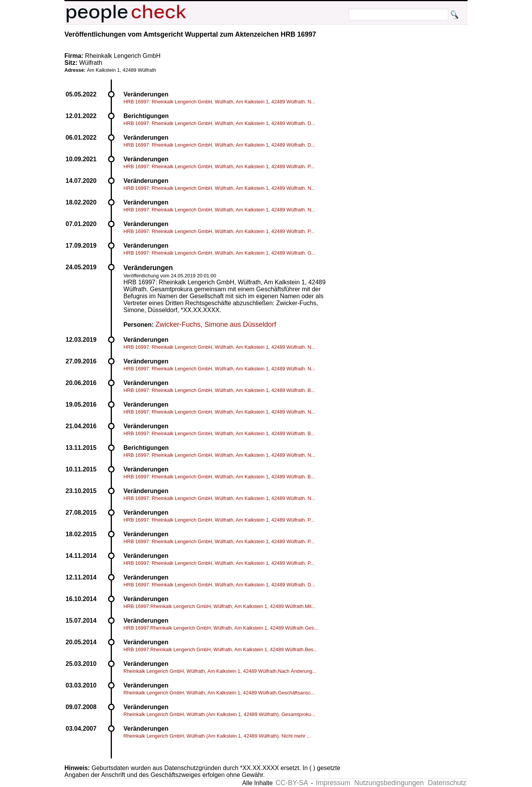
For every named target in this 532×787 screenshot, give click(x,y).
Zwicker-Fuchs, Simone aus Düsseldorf (216, 324)
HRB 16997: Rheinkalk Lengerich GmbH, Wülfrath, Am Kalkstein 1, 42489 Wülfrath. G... (220, 253)
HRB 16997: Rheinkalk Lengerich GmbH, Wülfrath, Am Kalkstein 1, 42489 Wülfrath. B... (219, 390)
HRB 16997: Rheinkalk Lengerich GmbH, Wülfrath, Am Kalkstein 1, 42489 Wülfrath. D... (219, 123)
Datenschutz (447, 783)
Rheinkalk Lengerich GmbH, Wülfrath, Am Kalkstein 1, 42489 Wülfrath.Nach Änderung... (220, 671)
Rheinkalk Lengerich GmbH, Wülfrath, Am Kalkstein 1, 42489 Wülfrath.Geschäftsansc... (219, 693)
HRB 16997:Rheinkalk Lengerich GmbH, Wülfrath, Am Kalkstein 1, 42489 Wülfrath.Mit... (220, 606)
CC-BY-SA (292, 783)
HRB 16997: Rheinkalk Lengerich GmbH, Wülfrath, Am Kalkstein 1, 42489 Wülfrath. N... (219, 102)
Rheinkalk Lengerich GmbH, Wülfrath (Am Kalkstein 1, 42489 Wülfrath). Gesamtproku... (219, 714)
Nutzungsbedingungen (389, 783)
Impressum (333, 783)
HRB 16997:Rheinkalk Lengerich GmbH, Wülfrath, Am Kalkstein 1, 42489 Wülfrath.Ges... (221, 628)
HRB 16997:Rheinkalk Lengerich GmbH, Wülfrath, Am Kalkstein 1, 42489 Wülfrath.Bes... (220, 649)
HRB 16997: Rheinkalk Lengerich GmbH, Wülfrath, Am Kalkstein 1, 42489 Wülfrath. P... (219, 166)
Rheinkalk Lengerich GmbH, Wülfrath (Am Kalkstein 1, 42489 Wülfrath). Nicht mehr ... (217, 736)
